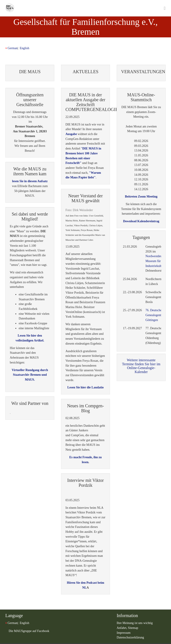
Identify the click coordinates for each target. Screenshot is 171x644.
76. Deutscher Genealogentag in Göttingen (156, 315)
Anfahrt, (122, 628)
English (24, 48)
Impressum (124, 633)
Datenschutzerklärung (130, 637)
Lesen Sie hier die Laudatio (85, 387)
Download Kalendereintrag (141, 221)
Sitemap (133, 628)
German (13, 48)
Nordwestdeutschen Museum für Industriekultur (158, 261)
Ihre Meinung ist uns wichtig (135, 623)
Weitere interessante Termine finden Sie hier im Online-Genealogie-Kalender (141, 366)
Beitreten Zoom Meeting (141, 197)
